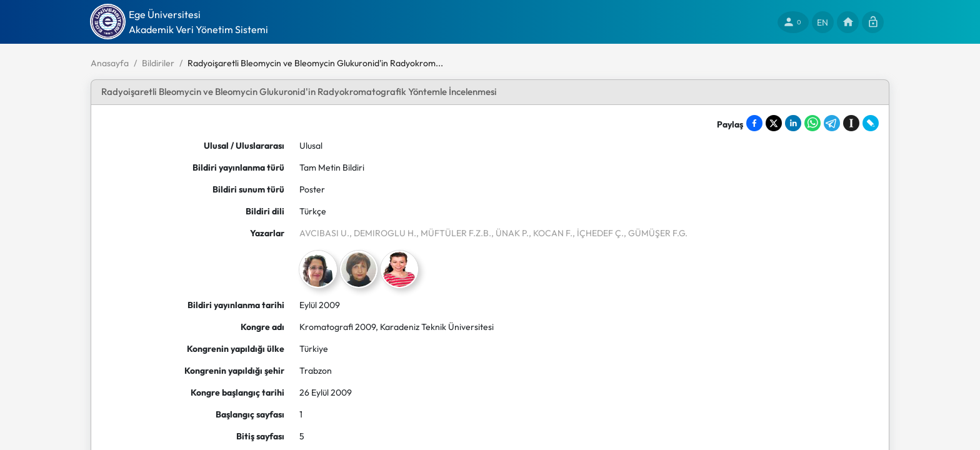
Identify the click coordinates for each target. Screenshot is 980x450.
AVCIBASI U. (324, 233)
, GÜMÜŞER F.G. (656, 233)
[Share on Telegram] (832, 123)
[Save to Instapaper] (851, 123)
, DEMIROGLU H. (383, 233)
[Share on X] (774, 123)
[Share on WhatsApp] (812, 123)
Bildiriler (158, 63)
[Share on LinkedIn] (793, 123)
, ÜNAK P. (510, 233)
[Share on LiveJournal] (871, 123)
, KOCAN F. (551, 233)
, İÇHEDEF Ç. (598, 233)
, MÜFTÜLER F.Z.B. (454, 233)
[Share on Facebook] (754, 123)
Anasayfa (110, 63)
